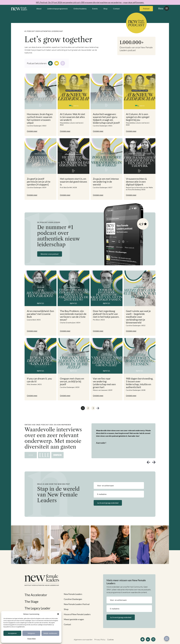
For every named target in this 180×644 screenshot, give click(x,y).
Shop (105, 9)
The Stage (32, 602)
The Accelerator (36, 595)
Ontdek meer (32, 131)
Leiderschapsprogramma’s (57, 9)
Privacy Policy (32, 639)
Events (95, 9)
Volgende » (98, 408)
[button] (58, 614)
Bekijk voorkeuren (50, 633)
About (39, 9)
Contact (116, 9)
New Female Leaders (73, 594)
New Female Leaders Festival (77, 604)
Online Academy (80, 9)
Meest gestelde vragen (74, 619)
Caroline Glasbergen (73, 599)
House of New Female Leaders (77, 614)
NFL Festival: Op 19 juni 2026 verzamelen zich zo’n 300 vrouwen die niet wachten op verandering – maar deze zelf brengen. (90, 2)
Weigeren (31, 633)
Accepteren (12, 633)
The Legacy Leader (37, 608)
